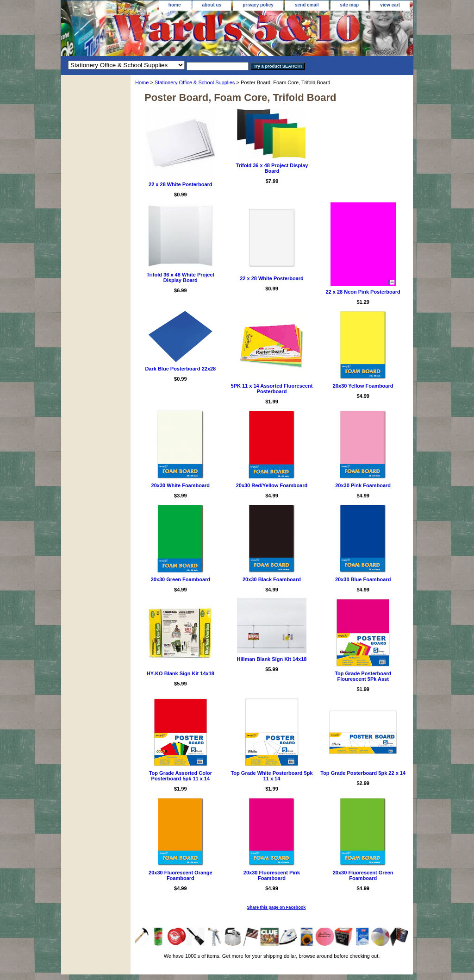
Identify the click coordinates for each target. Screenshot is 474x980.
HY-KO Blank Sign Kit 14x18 (181, 673)
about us (212, 5)
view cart (390, 5)
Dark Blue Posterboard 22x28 (180, 369)
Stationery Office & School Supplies (195, 82)
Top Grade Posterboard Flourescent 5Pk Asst (363, 676)
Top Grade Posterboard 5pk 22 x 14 (363, 773)
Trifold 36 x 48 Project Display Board (272, 168)
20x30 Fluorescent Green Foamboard (363, 875)
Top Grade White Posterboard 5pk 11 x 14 (271, 776)
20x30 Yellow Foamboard (363, 386)
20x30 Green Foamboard (181, 579)
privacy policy (258, 5)
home (175, 5)
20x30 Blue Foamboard (363, 579)
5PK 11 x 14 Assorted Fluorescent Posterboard (272, 389)
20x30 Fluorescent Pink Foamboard (272, 875)
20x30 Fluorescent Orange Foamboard (181, 875)
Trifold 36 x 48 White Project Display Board (180, 277)
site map (350, 5)
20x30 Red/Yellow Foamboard (272, 485)
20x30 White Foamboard (181, 485)
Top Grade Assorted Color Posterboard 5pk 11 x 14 (181, 776)
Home (142, 82)
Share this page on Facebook (277, 907)
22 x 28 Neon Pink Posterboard (363, 292)
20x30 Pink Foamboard (363, 485)
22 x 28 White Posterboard (181, 184)
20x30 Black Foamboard (272, 579)
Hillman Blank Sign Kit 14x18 (271, 659)
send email (307, 5)
